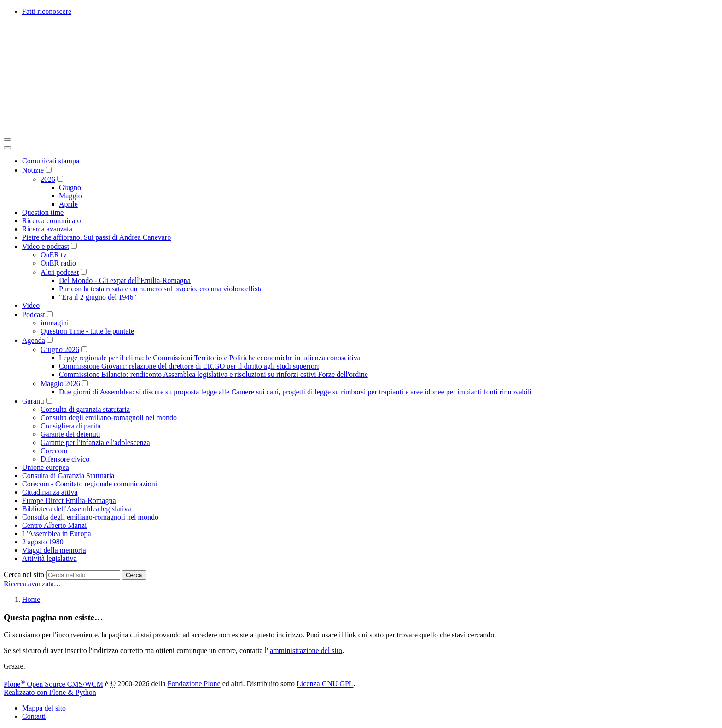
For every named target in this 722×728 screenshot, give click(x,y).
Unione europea (46, 467)
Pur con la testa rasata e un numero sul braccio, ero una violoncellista (161, 289)
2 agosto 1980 (43, 542)
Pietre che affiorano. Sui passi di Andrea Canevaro (96, 237)
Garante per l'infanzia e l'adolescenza (95, 442)
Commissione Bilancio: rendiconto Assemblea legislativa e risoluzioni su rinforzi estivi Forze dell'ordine (213, 374)
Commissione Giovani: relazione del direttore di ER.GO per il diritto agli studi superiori (189, 366)
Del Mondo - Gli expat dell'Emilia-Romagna (125, 280)
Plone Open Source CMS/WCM (53, 684)
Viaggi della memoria (54, 550)
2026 (48, 179)
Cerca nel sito (24, 575)
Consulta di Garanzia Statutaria (68, 476)
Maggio (70, 196)
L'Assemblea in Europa (57, 534)
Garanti (33, 401)
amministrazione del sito (306, 650)
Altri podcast (60, 272)
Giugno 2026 (60, 350)
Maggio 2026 (60, 384)
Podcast (34, 315)
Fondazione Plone (194, 684)
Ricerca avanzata (47, 229)
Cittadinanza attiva (50, 492)
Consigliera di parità (71, 426)
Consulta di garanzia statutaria (85, 409)
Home (31, 599)
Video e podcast (46, 246)
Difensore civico (65, 459)
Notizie (33, 170)
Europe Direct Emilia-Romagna (69, 500)
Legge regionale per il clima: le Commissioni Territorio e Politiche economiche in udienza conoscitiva (210, 358)
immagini (55, 323)
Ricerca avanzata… (32, 584)
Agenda (34, 340)
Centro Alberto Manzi (54, 525)
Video (31, 305)
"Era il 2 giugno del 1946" (98, 297)
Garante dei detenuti (70, 434)
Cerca (134, 575)
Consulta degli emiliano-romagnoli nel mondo (109, 418)
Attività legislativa (49, 558)
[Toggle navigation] (7, 139)
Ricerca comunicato (52, 221)
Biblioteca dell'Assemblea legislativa (77, 509)
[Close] (7, 148)
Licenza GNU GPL (325, 684)
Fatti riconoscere (47, 11)
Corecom (54, 451)
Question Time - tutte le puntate (87, 331)
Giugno (70, 188)
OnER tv (53, 255)
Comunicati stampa (51, 161)
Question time (43, 212)
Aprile (68, 204)
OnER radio (58, 263)
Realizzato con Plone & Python (50, 692)
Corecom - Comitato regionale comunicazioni (90, 484)
